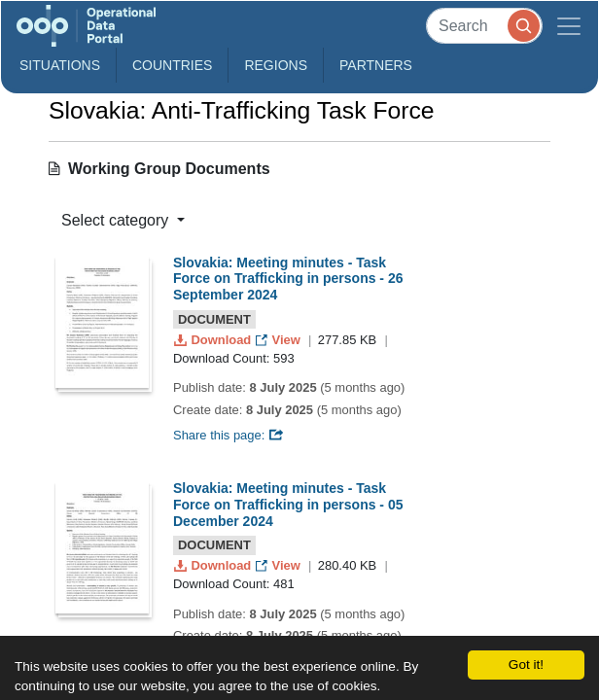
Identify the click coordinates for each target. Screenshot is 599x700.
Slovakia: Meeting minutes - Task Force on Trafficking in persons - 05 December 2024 (288, 505)
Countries (172, 65)
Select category (117, 220)
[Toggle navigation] (569, 26)
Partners (376, 65)
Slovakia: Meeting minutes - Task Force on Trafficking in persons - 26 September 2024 (288, 279)
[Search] (484, 26)
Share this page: (229, 435)
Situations (60, 65)
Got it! (526, 665)
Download (214, 340)
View (280, 340)
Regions (276, 65)
